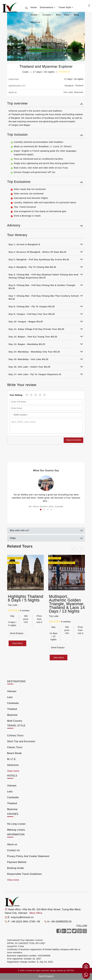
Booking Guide (16, 868)
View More (17, 643)
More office (36, 913)
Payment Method (17, 862)
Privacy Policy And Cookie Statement (28, 856)
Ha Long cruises (16, 824)
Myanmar (79, 92)
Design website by (58, 971)
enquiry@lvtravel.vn (22, 917)
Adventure (13, 765)
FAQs (13, 538)
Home (34, 7)
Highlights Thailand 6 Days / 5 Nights (26, 598)
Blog (76, 15)
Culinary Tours (15, 735)
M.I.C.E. (12, 759)
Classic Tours (15, 747)
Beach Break (14, 753)
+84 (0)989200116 (61, 922)
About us (12, 844)
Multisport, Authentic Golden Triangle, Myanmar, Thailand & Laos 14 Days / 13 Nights (67, 604)
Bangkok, (69, 86)
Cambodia (13, 703)
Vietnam (12, 691)
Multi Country (15, 721)
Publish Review (73, 440)
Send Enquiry (17, 633)
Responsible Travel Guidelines (24, 874)
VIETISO (70, 971)
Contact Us (13, 850)
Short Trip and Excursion (21, 741)
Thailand (79, 86)
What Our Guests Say (46, 470)
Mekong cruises (16, 830)
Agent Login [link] (89, 5)
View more (13, 771)
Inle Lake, (68, 92)
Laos (53, 563)
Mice (59, 15)
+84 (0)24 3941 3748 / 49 (26, 922)
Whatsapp (86, 975)
